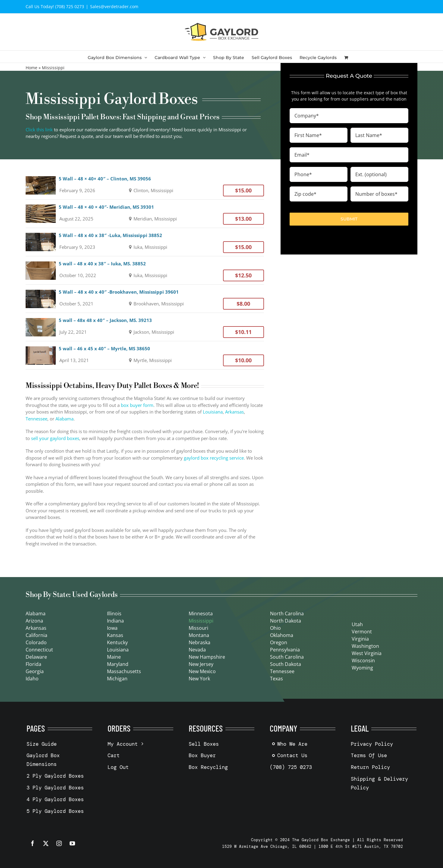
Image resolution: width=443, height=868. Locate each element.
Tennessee (36, 419)
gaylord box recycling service (214, 458)
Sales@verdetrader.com (114, 6)
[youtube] (72, 843)
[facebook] (33, 843)
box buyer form (137, 405)
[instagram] (59, 843)
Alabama (64, 419)
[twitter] (46, 843)
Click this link (39, 130)
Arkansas (234, 412)
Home (31, 68)
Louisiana (213, 412)
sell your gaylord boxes (55, 438)
